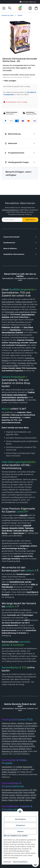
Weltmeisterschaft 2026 (12, 792)
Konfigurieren (20, 825)
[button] (4, 8)
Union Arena (16, 744)
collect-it (31, 571)
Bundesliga (7, 790)
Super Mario (31, 798)
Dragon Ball (13, 800)
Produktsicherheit (15, 153)
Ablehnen (20, 832)
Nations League (23, 795)
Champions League (20, 790)
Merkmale (11, 143)
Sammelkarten (8, 302)
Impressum (7, 862)
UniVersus (6, 741)
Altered (5, 746)
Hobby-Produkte (9, 772)
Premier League (9, 795)
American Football (9, 769)
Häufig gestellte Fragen (17, 162)
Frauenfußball (29, 792)
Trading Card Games (24, 302)
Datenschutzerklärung (10, 210)
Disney (5, 800)
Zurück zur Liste (8, 15)
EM (31, 790)
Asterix (22, 800)
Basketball (28, 767)
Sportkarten (7, 767)
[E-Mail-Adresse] (12, 220)
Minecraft (21, 798)
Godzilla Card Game (19, 741)
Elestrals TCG (28, 744)
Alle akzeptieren (20, 819)
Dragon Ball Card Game (22, 739)
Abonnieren (30, 220)
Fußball (19, 767)
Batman (29, 800)
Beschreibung (13, 134)
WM (35, 790)
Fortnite (13, 798)
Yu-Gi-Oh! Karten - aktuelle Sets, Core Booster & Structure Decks (20, 728)
